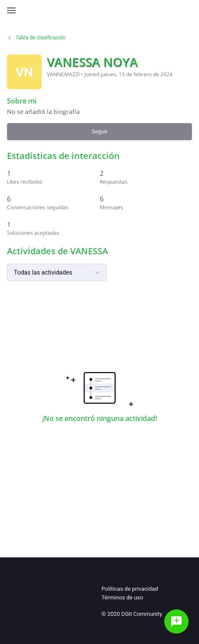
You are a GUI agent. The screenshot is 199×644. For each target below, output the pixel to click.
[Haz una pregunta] (176, 621)
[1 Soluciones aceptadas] (53, 228)
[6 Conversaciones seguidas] (53, 202)
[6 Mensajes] (146, 202)
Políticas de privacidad (130, 589)
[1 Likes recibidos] (53, 177)
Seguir (100, 131)
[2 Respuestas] (146, 177)
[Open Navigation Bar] (14, 10)
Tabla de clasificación (36, 38)
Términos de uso (122, 597)
